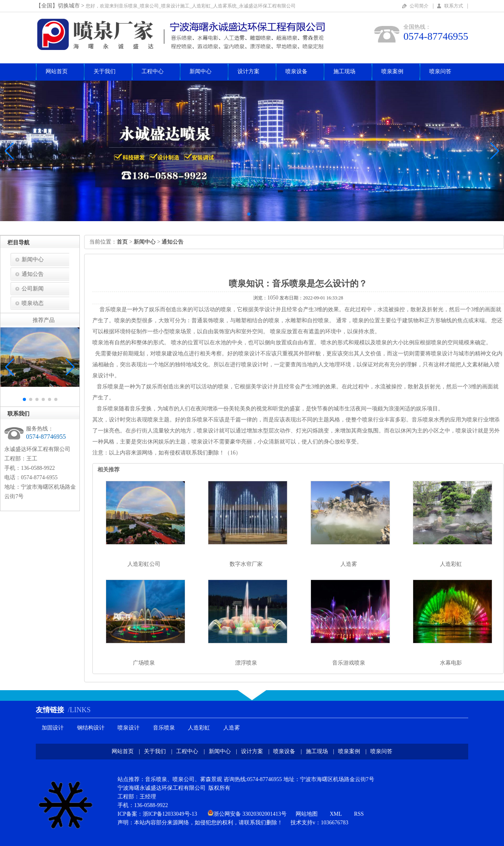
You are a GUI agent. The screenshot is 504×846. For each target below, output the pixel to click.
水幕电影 (451, 663)
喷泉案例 (392, 71)
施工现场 (344, 71)
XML (336, 814)
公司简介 (419, 6)
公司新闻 (33, 289)
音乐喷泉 (164, 728)
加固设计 (53, 728)
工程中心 (153, 71)
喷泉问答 (440, 71)
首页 (122, 242)
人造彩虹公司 (144, 564)
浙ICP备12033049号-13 (170, 814)
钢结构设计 (91, 728)
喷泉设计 (129, 728)
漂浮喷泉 (246, 663)
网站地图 (307, 814)
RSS (359, 814)
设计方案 (248, 71)
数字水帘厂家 (246, 564)
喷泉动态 (33, 303)
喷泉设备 (296, 71)
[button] (495, 151)
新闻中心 (200, 71)
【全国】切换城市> (61, 6)
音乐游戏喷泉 (349, 663)
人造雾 (349, 564)
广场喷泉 (144, 663)
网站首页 (57, 71)
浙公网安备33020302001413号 (250, 814)
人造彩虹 (451, 564)
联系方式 (454, 6)
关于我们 (105, 71)
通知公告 (33, 274)
